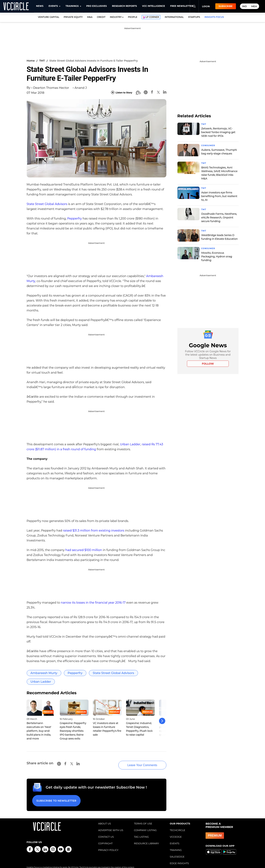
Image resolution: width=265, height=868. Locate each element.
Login (206, 6)
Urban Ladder (130, 444)
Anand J (81, 88)
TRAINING (176, 844)
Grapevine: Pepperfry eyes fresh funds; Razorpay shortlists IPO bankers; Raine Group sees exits (73, 731)
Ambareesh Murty (44, 673)
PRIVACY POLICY (108, 844)
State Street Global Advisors (47, 204)
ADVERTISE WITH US (111, 824)
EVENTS (175, 837)
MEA (254, 6)
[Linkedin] (165, 93)
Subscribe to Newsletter (55, 796)
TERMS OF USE (143, 818)
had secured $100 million (84, 550)
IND (244, 6)
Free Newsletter (182, 6)
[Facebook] (152, 93)
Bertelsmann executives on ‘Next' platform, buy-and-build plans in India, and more (39, 731)
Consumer (209, 145)
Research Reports (125, 6)
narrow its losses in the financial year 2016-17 (93, 603)
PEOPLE (133, 17)
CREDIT (101, 17)
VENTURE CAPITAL (49, 17)
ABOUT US (105, 818)
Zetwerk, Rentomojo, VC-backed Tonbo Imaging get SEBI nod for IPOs (218, 132)
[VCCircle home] (16, 6)
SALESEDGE (177, 851)
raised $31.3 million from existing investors (94, 531)
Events (53, 6)
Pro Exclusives (97, 6)
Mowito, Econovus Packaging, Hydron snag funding (217, 255)
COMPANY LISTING (145, 824)
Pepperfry (74, 219)
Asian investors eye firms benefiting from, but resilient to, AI (219, 195)
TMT (42, 61)
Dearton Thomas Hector (51, 88)
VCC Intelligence (153, 6)
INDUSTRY (116, 17)
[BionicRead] (138, 93)
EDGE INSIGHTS (179, 857)
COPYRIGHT (105, 837)
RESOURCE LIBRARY (146, 837)
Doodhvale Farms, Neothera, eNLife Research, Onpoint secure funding (219, 217)
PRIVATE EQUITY (73, 17)
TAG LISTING (141, 831)
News (40, 6)
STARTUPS (194, 17)
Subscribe (226, 6)
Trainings (72, 6)
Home (31, 61)
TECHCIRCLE (178, 824)
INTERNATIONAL (174, 17)
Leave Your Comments (137, 761)
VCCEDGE (176, 831)
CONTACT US (106, 831)
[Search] (194, 6)
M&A (90, 17)
